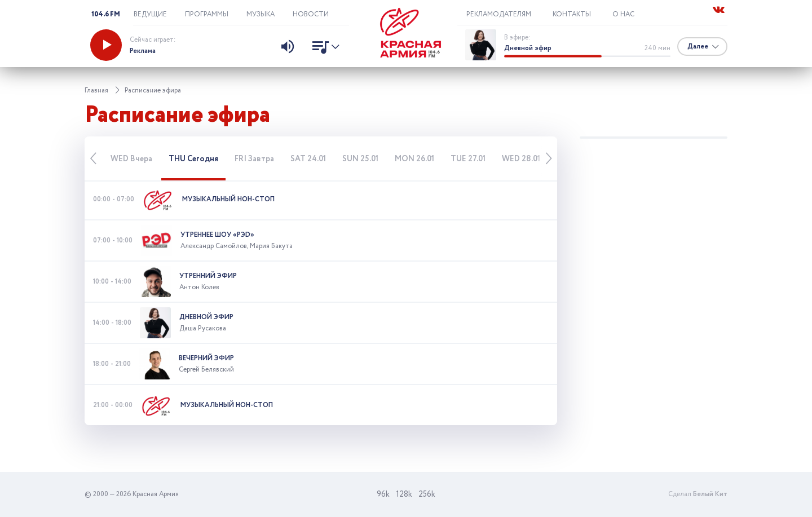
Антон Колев (199, 287)
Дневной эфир (528, 48)
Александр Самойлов (214, 246)
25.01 (360, 159)
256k (427, 494)
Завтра (254, 159)
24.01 (308, 159)
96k (383, 494)
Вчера (131, 159)
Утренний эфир (208, 276)
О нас (623, 14)
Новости (311, 14)
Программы (207, 14)
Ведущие (150, 14)
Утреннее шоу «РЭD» (217, 235)
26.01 (414, 159)
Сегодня (193, 159)
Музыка (261, 14)
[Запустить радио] (106, 45)
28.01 (521, 159)
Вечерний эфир (206, 358)
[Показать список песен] (323, 48)
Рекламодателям (499, 14)
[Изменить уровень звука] (288, 48)
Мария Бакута (271, 246)
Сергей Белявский (206, 370)
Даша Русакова (203, 328)
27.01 (468, 159)
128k (404, 494)
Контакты (572, 14)
